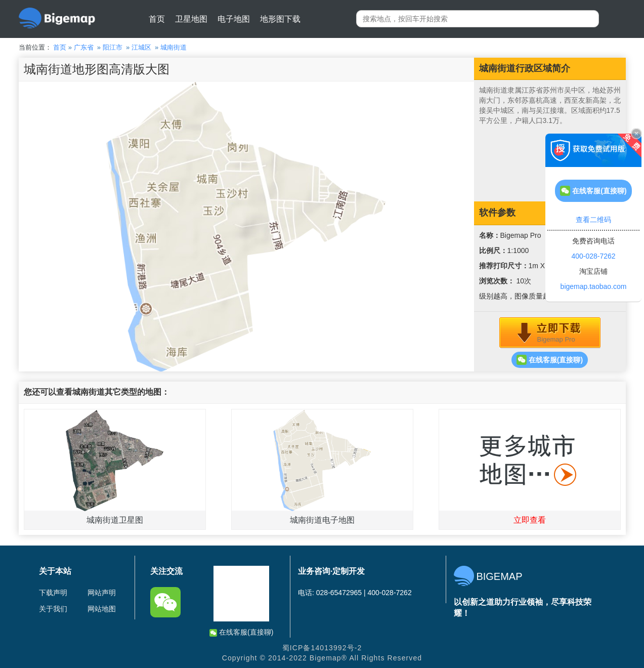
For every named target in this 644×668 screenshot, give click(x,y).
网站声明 (102, 593)
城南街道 (174, 47)
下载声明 (53, 593)
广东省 (84, 47)
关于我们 (53, 609)
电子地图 (234, 19)
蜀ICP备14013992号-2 (322, 648)
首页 (157, 19)
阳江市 (113, 47)
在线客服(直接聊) (550, 360)
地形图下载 (280, 19)
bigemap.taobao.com (594, 286)
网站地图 (102, 609)
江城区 (141, 47)
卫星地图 (191, 19)
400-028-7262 (593, 256)
